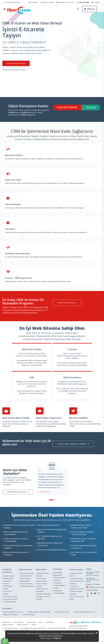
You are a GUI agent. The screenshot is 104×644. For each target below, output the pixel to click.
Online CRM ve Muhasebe (16, 84)
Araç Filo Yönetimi (77, 578)
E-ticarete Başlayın (40, 84)
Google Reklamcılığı (44, 594)
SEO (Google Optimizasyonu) (85, 612)
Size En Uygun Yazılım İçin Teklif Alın (73, 444)
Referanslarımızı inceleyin (18, 492)
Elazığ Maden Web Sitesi (57, 628)
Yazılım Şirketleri (60, 585)
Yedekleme (58, 583)
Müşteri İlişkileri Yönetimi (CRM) (39, 612)
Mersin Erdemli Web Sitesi (78, 628)
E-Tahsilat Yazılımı (10, 602)
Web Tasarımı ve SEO (62, 84)
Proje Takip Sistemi (10, 599)
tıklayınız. (57, 638)
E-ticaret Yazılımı (26, 576)
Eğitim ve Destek (47, 2)
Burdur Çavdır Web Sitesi (79, 626)
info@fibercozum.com (65, 2)
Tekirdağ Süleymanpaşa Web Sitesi (33, 628)
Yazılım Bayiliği (59, 593)
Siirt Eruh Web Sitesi (11, 628)
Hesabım (96, 2)
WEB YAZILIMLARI (26, 570)
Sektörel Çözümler (76, 570)
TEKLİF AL (91, 107)
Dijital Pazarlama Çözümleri (13, 612)
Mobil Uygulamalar (27, 586)
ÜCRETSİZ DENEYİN (67, 107)
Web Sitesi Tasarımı (27, 573)
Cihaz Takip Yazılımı (10, 596)
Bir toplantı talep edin (10, 421)
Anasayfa (33, 2)
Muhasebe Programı (11, 614)
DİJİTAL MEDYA (41, 570)
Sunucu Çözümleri (27, 584)
